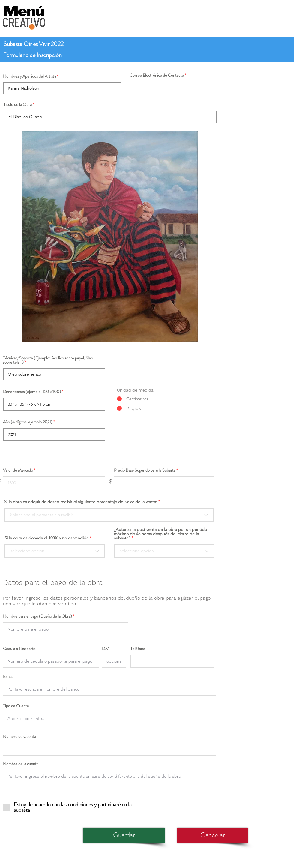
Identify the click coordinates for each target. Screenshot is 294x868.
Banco (8, 676)
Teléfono (138, 649)
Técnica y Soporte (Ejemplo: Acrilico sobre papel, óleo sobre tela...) (48, 360)
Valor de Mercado (18, 470)
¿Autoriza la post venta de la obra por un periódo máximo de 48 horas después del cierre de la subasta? (160, 534)
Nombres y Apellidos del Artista (30, 76)
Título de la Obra (18, 104)
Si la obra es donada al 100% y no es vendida (46, 538)
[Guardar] (124, 835)
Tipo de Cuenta (16, 706)
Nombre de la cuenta (21, 764)
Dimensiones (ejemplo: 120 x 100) (32, 392)
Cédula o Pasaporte (19, 649)
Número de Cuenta (19, 736)
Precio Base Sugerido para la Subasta (145, 470)
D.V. (106, 649)
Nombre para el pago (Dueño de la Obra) (37, 616)
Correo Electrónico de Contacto (157, 75)
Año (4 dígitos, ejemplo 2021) (28, 422)
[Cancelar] (213, 835)
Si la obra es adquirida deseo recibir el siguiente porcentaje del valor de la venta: (81, 502)
